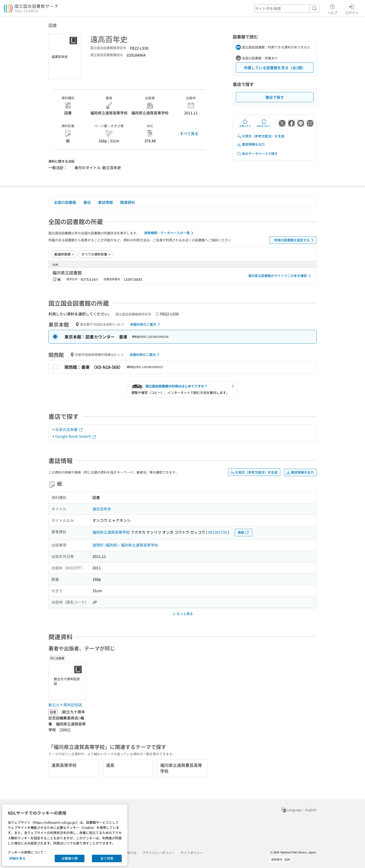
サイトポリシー (192, 853)
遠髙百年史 (102, 509)
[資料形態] (96, 254)
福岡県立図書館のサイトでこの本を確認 (280, 276)
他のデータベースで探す (257, 154)
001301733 (218, 532)
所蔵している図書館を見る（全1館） (275, 68)
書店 (87, 202)
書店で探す (275, 97)
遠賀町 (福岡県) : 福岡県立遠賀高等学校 (125, 545)
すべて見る (189, 133)
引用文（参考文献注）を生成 (260, 136)
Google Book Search (76, 436)
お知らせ (130, 853)
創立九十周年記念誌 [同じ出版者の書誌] (65, 705)
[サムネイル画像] (68, 681)
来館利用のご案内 (146, 324)
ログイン (352, 9)
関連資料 (128, 202)
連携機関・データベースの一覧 (170, 233)
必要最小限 (70, 858)
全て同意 (107, 858)
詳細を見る (17, 858)
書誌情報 (105, 202)
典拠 (243, 532)
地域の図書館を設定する (295, 240)
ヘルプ (332, 9)
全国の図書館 (65, 202)
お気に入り (245, 123)
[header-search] (287, 8)
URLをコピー (264, 123)
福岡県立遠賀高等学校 (111, 532)
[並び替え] (64, 254)
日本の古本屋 (69, 429)
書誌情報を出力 (251, 144)
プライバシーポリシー (159, 853)
